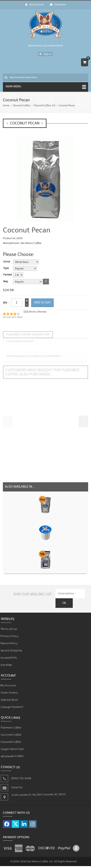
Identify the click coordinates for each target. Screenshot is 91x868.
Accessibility (12, 652)
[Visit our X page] (15, 819)
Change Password (15, 701)
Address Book (13, 694)
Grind (7, 262)
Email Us (19, 782)
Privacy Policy (13, 632)
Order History (12, 688)
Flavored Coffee (22, 105)
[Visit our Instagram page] (33, 819)
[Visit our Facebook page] (7, 819)
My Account (34, 4)
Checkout (58, 4)
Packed (7, 275)
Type (6, 268)
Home (6, 105)
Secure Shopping (14, 645)
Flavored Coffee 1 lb (45, 105)
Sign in (45, 54)
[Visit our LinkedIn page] (24, 819)
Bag (5, 281)
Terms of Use (12, 626)
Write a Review (38, 312)
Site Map (10, 658)
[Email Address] (70, 589)
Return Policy (12, 638)
